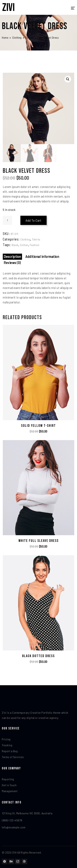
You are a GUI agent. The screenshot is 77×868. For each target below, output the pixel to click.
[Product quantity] (7, 220)
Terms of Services (13, 757)
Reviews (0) (12, 263)
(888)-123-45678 (12, 820)
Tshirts (29, 38)
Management (10, 791)
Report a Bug (10, 751)
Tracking (7, 745)
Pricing (6, 739)
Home (5, 38)
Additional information (42, 256)
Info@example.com (14, 827)
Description (12, 256)
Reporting (8, 779)
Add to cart (34, 220)
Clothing (17, 38)
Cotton (24, 245)
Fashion (35, 245)
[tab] (12, 257)
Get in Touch (9, 785)
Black (15, 245)
